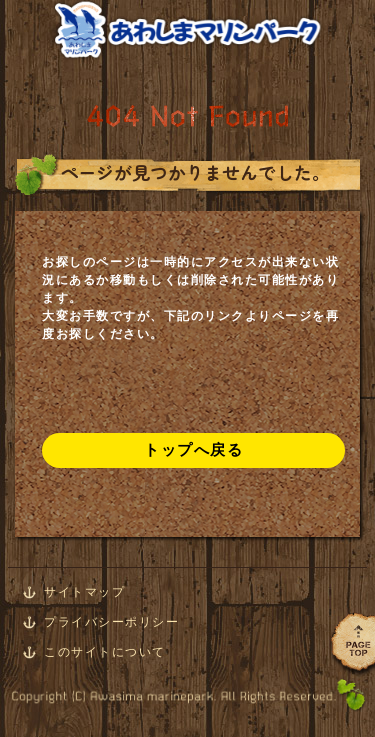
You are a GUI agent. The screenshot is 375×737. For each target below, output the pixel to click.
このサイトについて (105, 652)
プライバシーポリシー (111, 622)
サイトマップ (84, 592)
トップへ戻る (193, 449)
